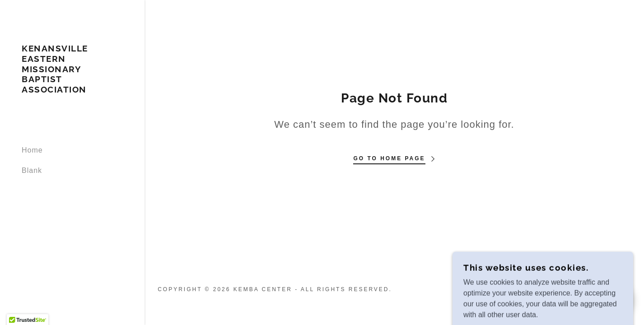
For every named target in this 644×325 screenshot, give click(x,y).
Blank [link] (32, 170)
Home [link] (32, 150)
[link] (72, 90)
